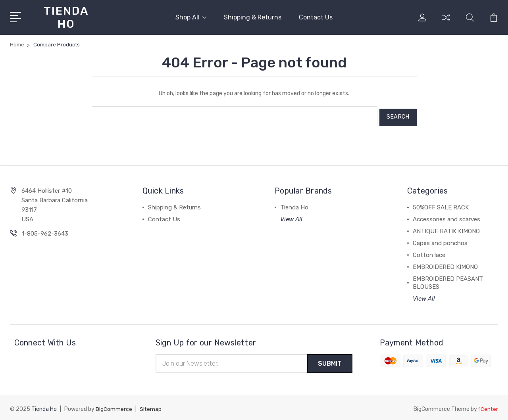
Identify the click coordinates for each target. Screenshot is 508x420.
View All (291, 216)
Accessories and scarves (446, 216)
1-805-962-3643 (45, 230)
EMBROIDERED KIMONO (445, 264)
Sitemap (151, 406)
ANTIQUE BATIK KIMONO (446, 228)
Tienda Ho (294, 204)
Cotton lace (429, 252)
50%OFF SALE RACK (441, 204)
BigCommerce (114, 406)
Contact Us (316, 17)
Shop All (191, 17)
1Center (488, 406)
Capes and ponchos (440, 240)
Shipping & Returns (253, 17)
